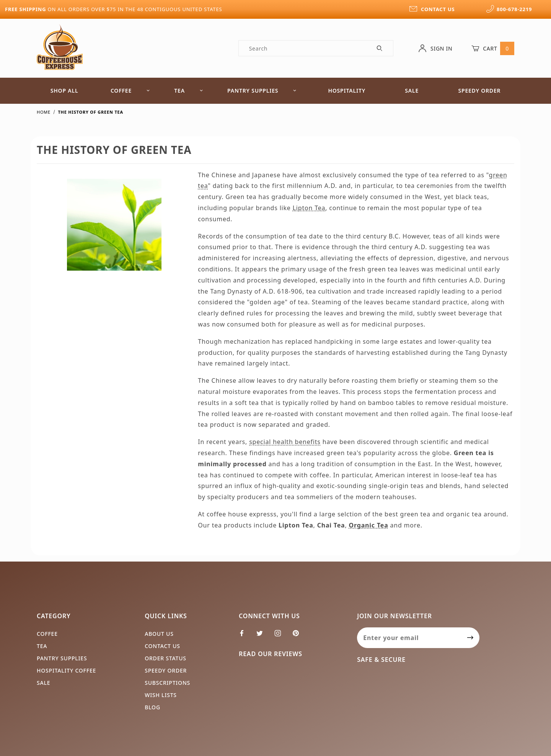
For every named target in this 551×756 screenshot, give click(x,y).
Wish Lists (161, 695)
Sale (412, 91)
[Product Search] (303, 48)
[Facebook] (245, 636)
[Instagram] (281, 636)
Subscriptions (167, 683)
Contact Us (162, 646)
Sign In (435, 48)
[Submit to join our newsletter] (470, 638)
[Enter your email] (409, 638)
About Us (159, 634)
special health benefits (285, 442)
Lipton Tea (309, 208)
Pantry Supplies (262, 91)
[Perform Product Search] (380, 48)
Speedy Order (479, 91)
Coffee (130, 91)
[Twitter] (263, 636)
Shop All (64, 91)
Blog (152, 707)
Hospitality (347, 91)
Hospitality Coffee (66, 670)
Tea (189, 91)
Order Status (165, 658)
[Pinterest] (299, 636)
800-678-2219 (509, 9)
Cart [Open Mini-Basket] (493, 48)
